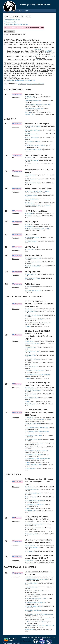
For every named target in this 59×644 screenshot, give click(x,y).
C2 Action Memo (29, 341)
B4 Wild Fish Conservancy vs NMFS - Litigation (37, 191)
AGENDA (38, 49)
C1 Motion (28, 327)
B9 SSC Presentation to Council (33, 262)
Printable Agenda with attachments (16, 24)
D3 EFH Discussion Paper (32, 547)
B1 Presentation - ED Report (32, 130)
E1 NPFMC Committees (31, 583)
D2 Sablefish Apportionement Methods (35, 524)
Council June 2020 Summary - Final (34, 109)
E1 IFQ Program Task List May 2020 (34, 591)
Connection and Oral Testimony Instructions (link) (37, 105)
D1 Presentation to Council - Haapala (34, 505)
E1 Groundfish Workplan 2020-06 (33, 606)
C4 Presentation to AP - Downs (33, 447)
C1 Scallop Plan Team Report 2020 (34, 315)
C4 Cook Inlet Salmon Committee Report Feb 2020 (38, 420)
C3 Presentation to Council (32, 398)
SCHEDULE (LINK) (30, 97)
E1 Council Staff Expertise (32, 587)
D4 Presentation (29, 563)
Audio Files (28, 112)
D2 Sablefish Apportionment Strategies (35, 528)
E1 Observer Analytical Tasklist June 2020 (36, 599)
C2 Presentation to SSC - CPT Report (35, 371)
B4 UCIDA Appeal (29, 203)
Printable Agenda (10, 22)
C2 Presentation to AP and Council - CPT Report (37, 375)
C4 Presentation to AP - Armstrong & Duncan (36, 443)
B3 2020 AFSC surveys (31, 175)
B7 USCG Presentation (31, 241)
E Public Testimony (30, 630)
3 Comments (17, 171)
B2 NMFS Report (29, 158)
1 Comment (17, 189)
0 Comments (17, 94)
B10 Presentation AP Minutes (32, 278)
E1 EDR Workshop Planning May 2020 (35, 603)
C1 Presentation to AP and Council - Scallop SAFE (38, 323)
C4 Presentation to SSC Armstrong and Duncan (37, 431)
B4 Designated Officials (31, 195)
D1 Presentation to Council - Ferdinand (35, 501)
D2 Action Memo (29, 522)
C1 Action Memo (29, 309)
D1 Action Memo (29, 487)
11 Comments (18, 482)
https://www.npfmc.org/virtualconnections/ (31, 84)
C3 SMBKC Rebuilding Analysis (33, 390)
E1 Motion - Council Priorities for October (35, 622)
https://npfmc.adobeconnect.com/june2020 (21, 80)
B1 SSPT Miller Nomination (32, 138)
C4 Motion (28, 462)
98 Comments (18, 573)
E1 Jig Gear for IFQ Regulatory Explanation (36, 595)
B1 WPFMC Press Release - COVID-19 (35, 146)
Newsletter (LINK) (29, 115)
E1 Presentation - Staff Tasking (33, 610)
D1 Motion (28, 509)
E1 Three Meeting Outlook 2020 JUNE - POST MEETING (40, 626)
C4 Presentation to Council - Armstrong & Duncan (38, 458)
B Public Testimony (30, 287)
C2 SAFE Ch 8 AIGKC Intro (32, 344)
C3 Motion (28, 402)
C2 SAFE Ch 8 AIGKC (31, 347)
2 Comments (17, 412)
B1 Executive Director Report (32, 126)
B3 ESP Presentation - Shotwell (33, 183)
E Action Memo (29, 577)
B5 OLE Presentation (30, 216)
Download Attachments (12, 20)
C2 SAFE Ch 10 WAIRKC (31, 363)
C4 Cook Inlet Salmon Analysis (33, 424)
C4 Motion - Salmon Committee (33, 465)
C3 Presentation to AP (31, 394)
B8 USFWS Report (30, 250)
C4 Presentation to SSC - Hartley (33, 435)
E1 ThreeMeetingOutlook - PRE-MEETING (36, 579)
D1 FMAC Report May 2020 (32, 489)
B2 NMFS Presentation (31, 164)
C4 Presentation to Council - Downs (34, 455)
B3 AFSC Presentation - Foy (32, 179)
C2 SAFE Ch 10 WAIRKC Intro (33, 359)
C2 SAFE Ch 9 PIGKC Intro (32, 351)
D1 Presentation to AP (31, 497)
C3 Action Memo (29, 388)
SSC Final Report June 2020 (32, 266)
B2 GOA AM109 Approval (31, 160)
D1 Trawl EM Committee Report (33, 493)
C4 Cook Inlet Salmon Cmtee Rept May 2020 (36, 428)
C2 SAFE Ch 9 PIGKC (31, 355)
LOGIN (27, 11)
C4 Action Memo (29, 418)
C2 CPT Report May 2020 (32, 367)
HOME (21, 11)
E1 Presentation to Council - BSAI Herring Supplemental (39, 618)
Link (37, 55)
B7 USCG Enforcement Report (33, 237)
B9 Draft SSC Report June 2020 (33, 258)
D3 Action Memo (29, 545)
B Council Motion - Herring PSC (33, 291)
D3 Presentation (29, 551)
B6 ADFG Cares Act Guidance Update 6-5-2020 (37, 229)
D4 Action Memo (29, 561)
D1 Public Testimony (30, 511)
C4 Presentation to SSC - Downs (33, 439)
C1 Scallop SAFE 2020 (31, 311)
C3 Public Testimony (30, 404)
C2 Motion (28, 378)
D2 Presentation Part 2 (31, 534)
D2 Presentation (29, 532)
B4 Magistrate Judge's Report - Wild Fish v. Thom (38, 205)
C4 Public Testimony (30, 468)
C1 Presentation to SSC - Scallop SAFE (35, 319)
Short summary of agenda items (33, 101)
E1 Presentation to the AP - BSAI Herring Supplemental (39, 614)
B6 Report (28, 224)
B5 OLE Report (29, 214)
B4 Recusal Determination (32, 199)
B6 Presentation (29, 227)
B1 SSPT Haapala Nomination (33, 142)
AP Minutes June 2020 (31, 274)
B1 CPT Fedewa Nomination (32, 134)
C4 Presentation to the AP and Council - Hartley (37, 451)
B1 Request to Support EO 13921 (34, 149)
